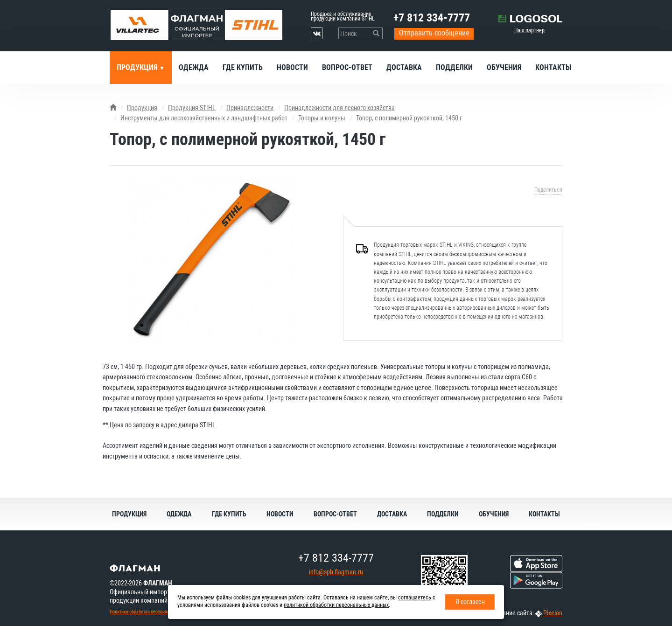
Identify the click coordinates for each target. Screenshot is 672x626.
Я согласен (470, 602)
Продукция (138, 67)
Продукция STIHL (192, 108)
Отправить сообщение (434, 33)
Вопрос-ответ (347, 67)
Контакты (553, 67)
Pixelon (553, 613)
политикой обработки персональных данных (336, 605)
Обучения (504, 67)
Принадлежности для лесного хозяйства (339, 108)
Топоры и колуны (322, 118)
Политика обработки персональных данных (152, 612)
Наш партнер (529, 30)
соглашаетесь (415, 598)
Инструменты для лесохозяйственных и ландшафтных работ (204, 118)
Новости (292, 67)
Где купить (243, 67)
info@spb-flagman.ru (336, 572)
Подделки (454, 67)
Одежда (194, 67)
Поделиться (548, 190)
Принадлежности (250, 108)
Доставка (404, 67)
